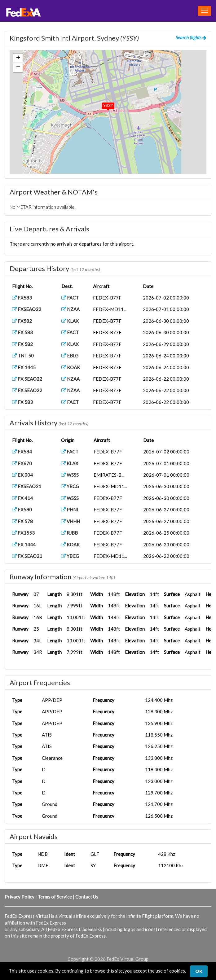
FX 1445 (24, 367)
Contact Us (87, 897)
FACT (70, 298)
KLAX (70, 321)
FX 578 (22, 521)
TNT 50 (23, 356)
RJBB (69, 533)
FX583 (22, 298)
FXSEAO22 (27, 309)
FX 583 (22, 332)
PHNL (70, 510)
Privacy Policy (20, 897)
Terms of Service (55, 897)
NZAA (71, 309)
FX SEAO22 (27, 379)
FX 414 (22, 498)
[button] (104, 104)
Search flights (191, 37)
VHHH (71, 521)
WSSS (70, 475)
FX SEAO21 (27, 556)
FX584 (22, 452)
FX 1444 (24, 545)
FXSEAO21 (27, 486)
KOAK (71, 367)
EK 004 (22, 475)
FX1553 (23, 533)
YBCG (70, 486)
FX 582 (22, 344)
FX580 (22, 510)
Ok (199, 971)
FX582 (22, 321)
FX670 (22, 463)
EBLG (70, 356)
